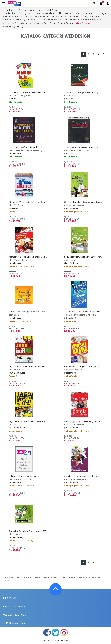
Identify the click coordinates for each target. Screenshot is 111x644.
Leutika (13, 99)
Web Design (53, 10)
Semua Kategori (10, 10)
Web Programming (14, 27)
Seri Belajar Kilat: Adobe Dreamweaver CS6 (84, 257)
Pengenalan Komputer (91, 20)
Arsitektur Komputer (84, 14)
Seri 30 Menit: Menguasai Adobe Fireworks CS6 (31, 312)
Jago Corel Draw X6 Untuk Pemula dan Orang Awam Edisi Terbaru (39, 367)
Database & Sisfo (14, 17)
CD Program (102, 14)
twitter (55, 633)
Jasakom (69, 99)
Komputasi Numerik (14, 20)
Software (37, 23)
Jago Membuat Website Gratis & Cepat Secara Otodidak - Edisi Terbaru (42, 422)
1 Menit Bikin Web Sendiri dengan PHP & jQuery (86, 312)
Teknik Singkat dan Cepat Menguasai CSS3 (29, 476)
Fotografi (44, 17)
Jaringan (96, 17)
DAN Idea (14, 209)
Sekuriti (9, 23)
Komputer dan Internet (32, 10)
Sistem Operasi (22, 23)
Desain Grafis (31, 17)
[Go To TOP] (55, 589)
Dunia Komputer (17, 373)
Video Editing (66, 23)
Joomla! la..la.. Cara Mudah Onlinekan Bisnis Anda (31, 93)
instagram (64, 633)
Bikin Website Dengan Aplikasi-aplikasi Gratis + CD (88, 367)
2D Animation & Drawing (14, 14)
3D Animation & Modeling (41, 14)
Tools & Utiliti (51, 23)
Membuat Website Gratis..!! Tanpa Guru (27, 202)
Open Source (55, 20)
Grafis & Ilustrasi (59, 17)
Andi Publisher (16, 154)
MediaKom (70, 318)
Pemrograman (70, 20)
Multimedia (32, 20)
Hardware (74, 17)
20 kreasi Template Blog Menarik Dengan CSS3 (86, 202)
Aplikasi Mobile (64, 14)
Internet (85, 17)
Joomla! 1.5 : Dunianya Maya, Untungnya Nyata (86, 93)
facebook (47, 633)
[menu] (3, 3)
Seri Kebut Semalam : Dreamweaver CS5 (28, 531)
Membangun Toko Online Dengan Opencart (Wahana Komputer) (39, 257)
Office (43, 20)
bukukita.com (61, 641)
